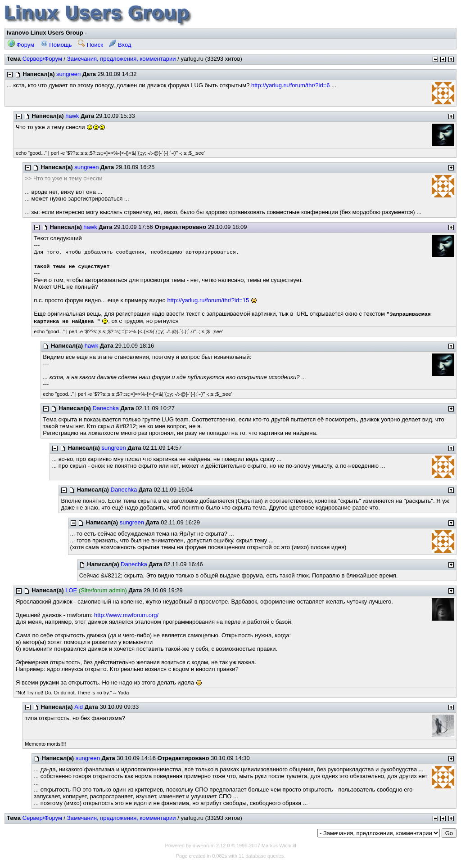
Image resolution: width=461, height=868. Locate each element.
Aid (79, 707)
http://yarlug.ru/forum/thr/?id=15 (208, 300)
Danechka (106, 408)
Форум (21, 45)
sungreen (68, 74)
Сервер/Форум (42, 59)
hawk (72, 116)
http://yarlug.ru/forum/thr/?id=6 (291, 85)
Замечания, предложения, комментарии (122, 59)
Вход (120, 45)
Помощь (56, 45)
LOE (71, 590)
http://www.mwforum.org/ (126, 615)
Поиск (90, 45)
